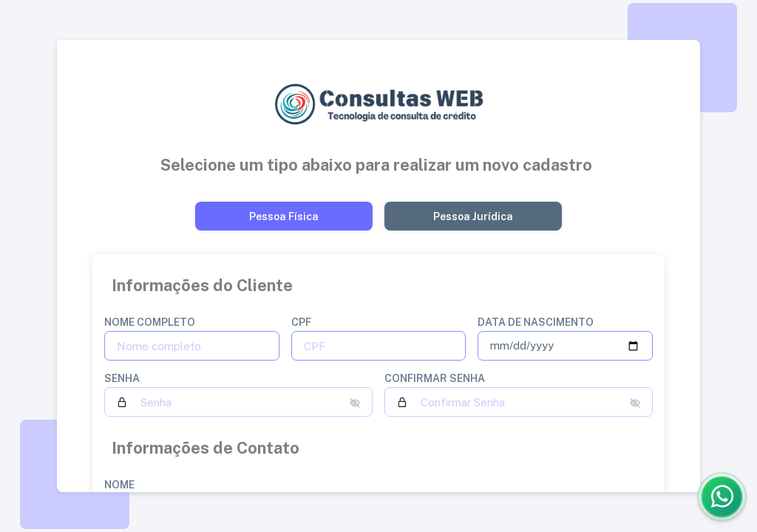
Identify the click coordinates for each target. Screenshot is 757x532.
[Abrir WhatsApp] (722, 497)
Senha (122, 378)
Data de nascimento (536, 322)
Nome (119, 485)
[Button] (284, 216)
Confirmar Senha (435, 378)
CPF (301, 322)
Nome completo (150, 322)
